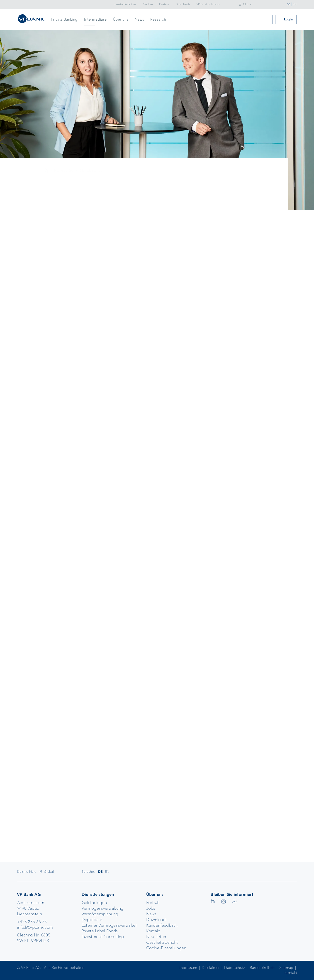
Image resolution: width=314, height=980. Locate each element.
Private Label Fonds (100, 931)
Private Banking (64, 19)
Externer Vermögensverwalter (109, 925)
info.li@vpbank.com (35, 927)
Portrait (153, 903)
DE (288, 4)
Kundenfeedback (162, 925)
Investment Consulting (103, 937)
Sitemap (286, 968)
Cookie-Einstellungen (166, 948)
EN (295, 4)
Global (247, 4)
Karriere (164, 4)
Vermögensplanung (100, 914)
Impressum (188, 968)
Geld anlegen (94, 903)
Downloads (183, 4)
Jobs (151, 908)
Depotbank (92, 920)
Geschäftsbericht (162, 942)
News (139, 19)
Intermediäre (95, 19)
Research (158, 19)
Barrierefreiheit (262, 968)
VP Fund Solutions (208, 4)
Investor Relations (125, 4)
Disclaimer (211, 968)
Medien (148, 4)
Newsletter (156, 937)
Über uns (121, 19)
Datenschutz (235, 968)
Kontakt (153, 931)
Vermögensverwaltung (103, 908)
